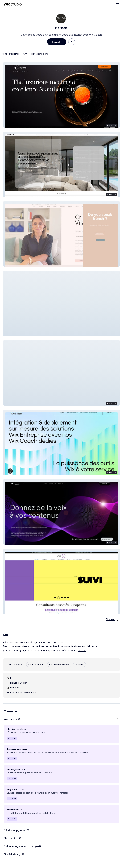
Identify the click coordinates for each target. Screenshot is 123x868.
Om (25, 54)
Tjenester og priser (41, 54)
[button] (61, 95)
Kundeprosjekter (11, 54)
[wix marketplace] (13, 4)
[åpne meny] (118, 4)
